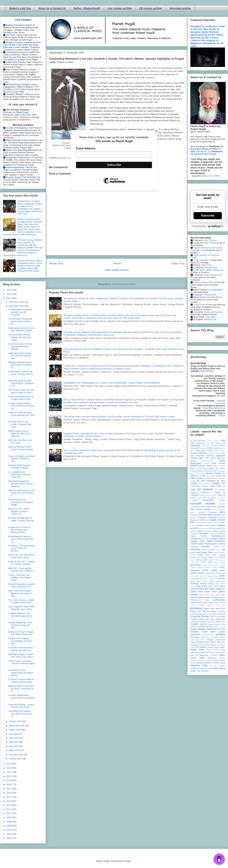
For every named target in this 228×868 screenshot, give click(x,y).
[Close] (156, 131)
